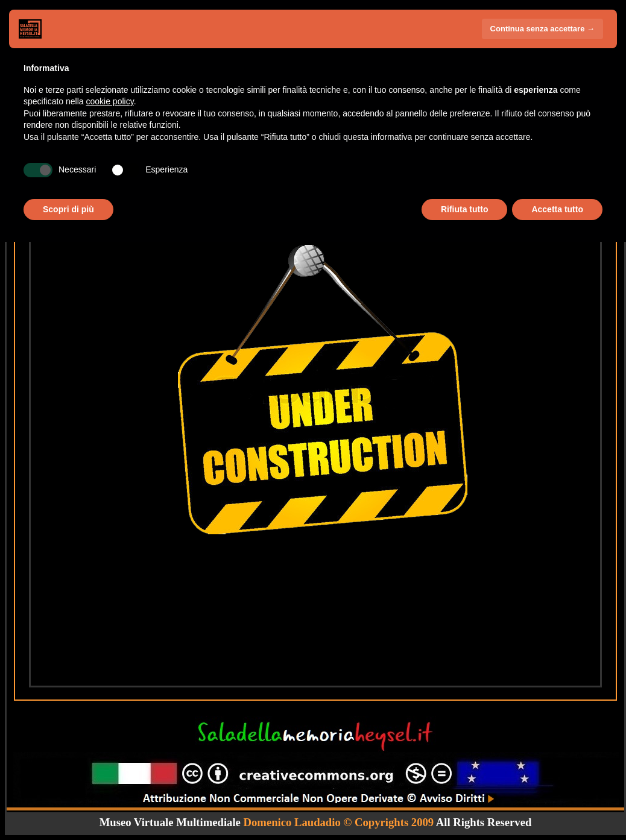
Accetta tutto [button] (557, 209)
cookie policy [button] (110, 101)
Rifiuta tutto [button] (465, 209)
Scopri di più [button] (68, 209)
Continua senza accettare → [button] (542, 29)
